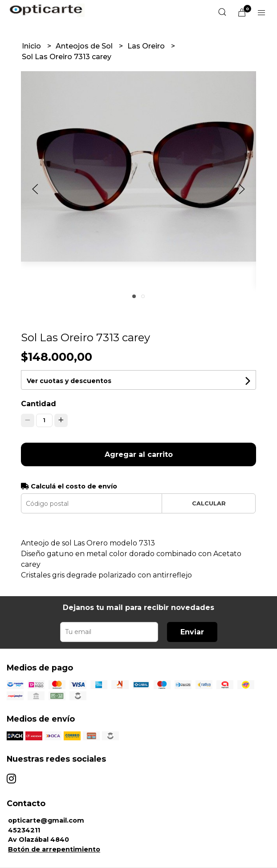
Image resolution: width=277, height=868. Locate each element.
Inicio (32, 46)
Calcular (209, 503)
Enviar (192, 632)
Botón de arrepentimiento (54, 849)
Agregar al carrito (139, 454)
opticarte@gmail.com (46, 820)
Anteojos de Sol (85, 46)
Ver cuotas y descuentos (69, 381)
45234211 (24, 830)
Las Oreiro (147, 46)
